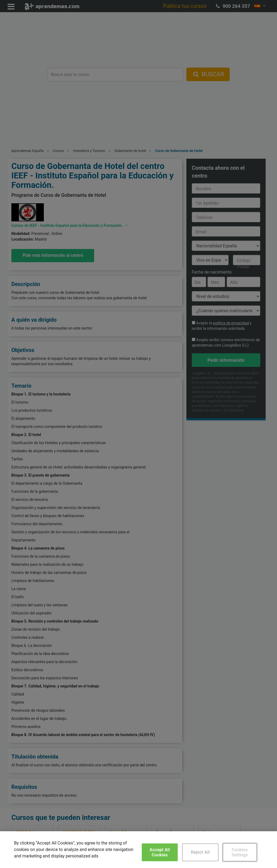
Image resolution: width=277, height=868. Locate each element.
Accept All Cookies (160, 852)
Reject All (200, 852)
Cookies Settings (240, 852)
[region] (138, 850)
